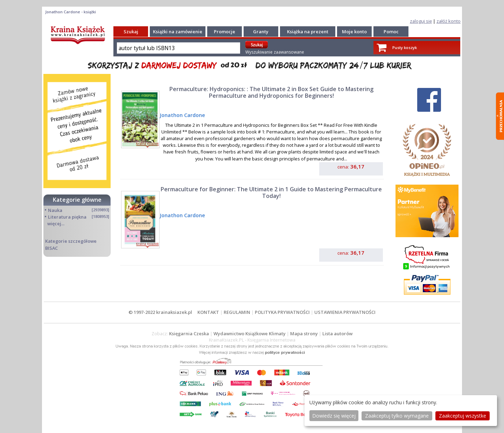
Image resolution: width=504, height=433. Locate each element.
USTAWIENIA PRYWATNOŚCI (345, 312)
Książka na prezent (308, 32)
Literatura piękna (67, 217)
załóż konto (449, 21)
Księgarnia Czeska (189, 334)
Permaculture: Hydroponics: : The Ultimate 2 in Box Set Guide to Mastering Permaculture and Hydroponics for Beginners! (271, 92)
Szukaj (131, 32)
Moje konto (354, 32)
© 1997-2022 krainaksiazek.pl (160, 312)
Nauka (55, 210)
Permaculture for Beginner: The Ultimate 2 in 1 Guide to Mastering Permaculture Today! (271, 193)
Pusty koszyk (405, 47)
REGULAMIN (237, 312)
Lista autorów (337, 334)
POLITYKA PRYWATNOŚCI (282, 312)
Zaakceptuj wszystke (463, 416)
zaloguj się (421, 21)
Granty (261, 32)
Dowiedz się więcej (334, 416)
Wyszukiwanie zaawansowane (275, 52)
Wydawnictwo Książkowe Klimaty (250, 334)
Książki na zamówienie (178, 32)
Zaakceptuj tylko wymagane (397, 416)
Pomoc (391, 32)
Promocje (225, 32)
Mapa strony (304, 334)
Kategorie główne (77, 200)
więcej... (56, 224)
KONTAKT (208, 312)
